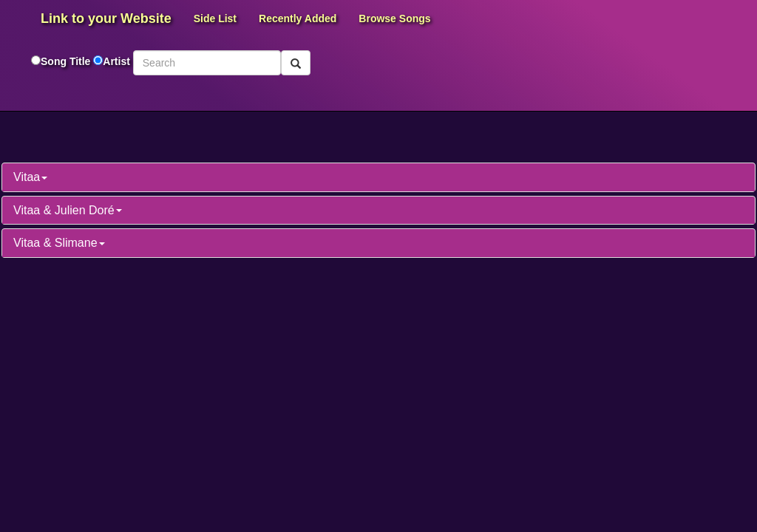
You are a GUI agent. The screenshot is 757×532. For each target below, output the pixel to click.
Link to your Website (106, 18)
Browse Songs (394, 18)
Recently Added (298, 18)
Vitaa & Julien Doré (68, 210)
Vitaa (30, 177)
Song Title (67, 61)
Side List (215, 18)
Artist (116, 61)
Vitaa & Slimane (59, 243)
